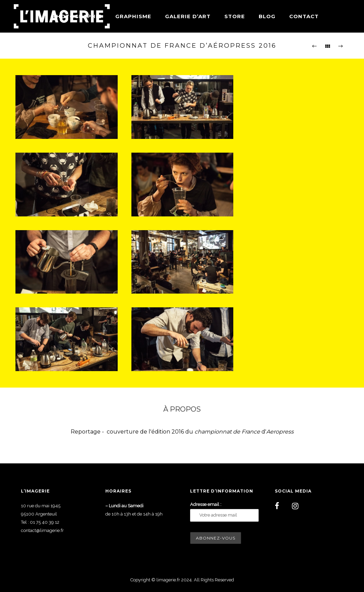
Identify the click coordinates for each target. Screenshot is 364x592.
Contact (304, 16)
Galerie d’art (188, 16)
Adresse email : (206, 504)
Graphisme (133, 16)
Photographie (77, 16)
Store (235, 16)
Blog (267, 16)
